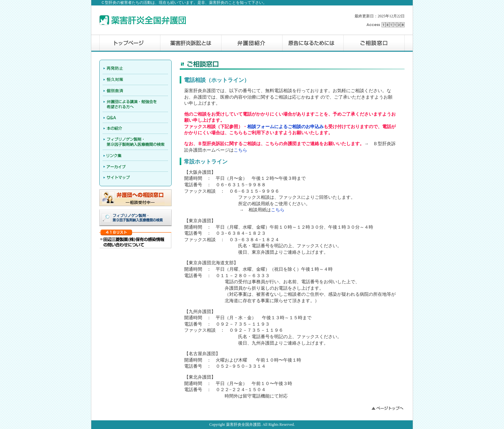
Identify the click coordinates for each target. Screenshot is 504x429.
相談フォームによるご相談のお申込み (285, 127)
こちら (240, 150)
